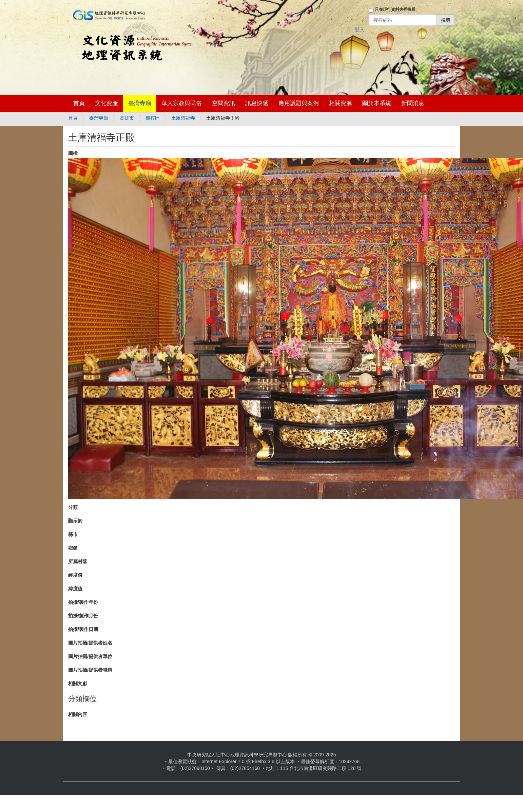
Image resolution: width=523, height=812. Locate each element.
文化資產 (106, 103)
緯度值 (75, 589)
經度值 (75, 575)
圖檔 (73, 153)
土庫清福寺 (183, 118)
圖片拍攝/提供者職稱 (90, 670)
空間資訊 (224, 103)
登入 (360, 29)
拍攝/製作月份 (83, 616)
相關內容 (78, 714)
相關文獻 (78, 684)
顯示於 (75, 521)
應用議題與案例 (299, 103)
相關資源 (341, 103)
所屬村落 (78, 561)
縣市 (73, 534)
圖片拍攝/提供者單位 (90, 656)
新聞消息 (413, 103)
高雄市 (127, 118)
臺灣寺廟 (140, 103)
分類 (73, 507)
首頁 (79, 103)
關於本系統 (377, 103)
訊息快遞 (257, 103)
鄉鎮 (73, 548)
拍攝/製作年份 (83, 602)
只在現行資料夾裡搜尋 (395, 9)
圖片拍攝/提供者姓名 (90, 643)
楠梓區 (153, 118)
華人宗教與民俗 (182, 103)
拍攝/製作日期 (83, 629)
